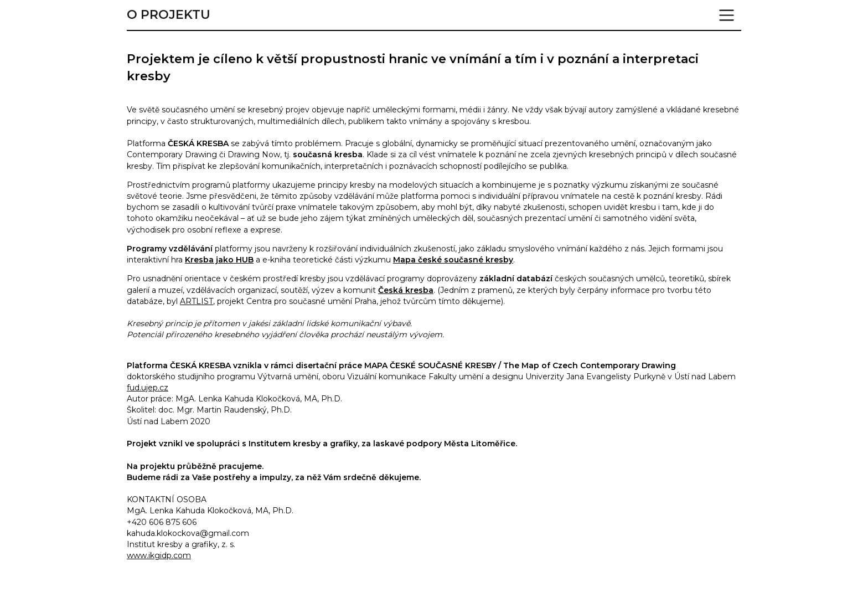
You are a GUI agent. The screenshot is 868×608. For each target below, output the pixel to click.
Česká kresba (406, 290)
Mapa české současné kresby (453, 260)
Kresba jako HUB (219, 260)
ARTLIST (197, 301)
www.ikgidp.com (159, 555)
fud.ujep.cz (148, 388)
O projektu (169, 15)
